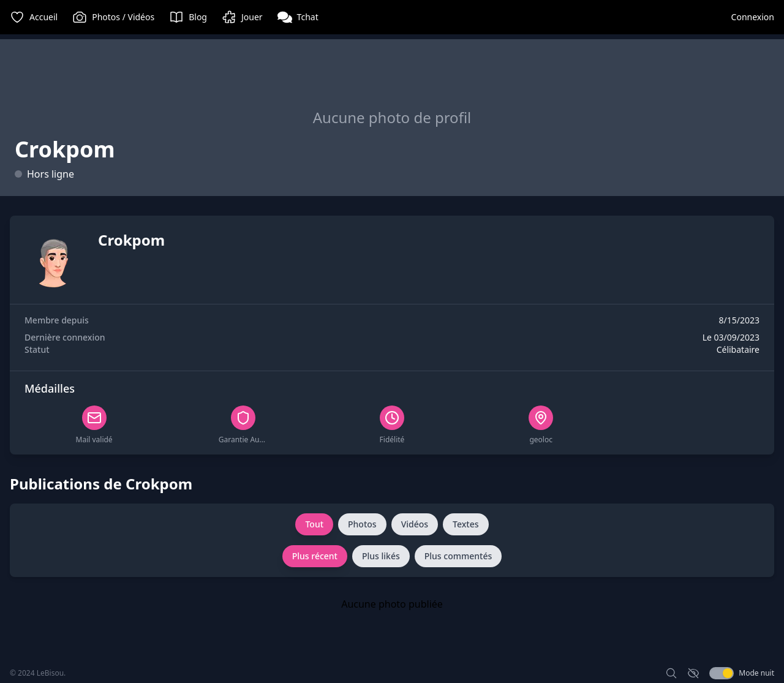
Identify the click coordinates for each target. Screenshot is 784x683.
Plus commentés (458, 556)
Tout (314, 524)
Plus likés (381, 556)
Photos (362, 524)
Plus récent (315, 556)
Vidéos (415, 524)
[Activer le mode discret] (693, 673)
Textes (466, 524)
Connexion (753, 17)
